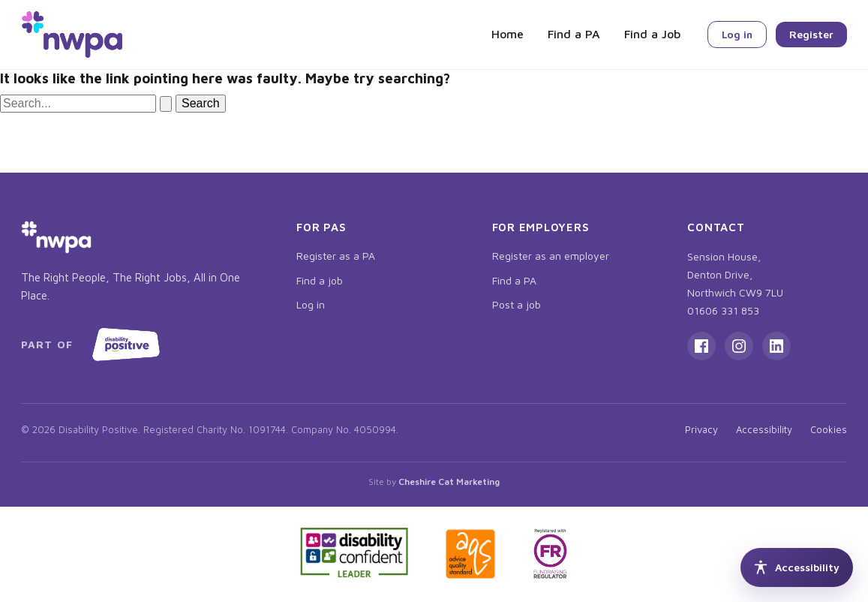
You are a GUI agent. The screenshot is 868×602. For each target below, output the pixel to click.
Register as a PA (336, 256)
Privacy (701, 429)
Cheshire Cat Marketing (449, 482)
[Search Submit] (166, 104)
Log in (737, 34)
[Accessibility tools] (797, 567)
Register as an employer (551, 256)
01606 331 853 (723, 310)
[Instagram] (739, 346)
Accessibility (764, 429)
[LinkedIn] (776, 346)
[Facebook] (701, 346)
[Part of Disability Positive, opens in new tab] (93, 345)
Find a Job (652, 34)
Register (811, 34)
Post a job (517, 304)
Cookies (829, 429)
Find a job (320, 280)
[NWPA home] (72, 35)
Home (508, 34)
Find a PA (574, 34)
